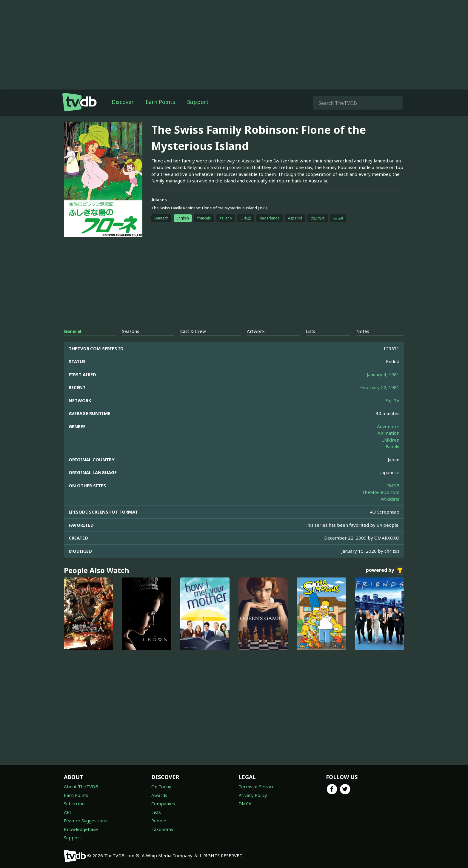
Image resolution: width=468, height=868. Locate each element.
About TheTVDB (81, 786)
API (67, 812)
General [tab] (73, 331)
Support (198, 102)
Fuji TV (392, 400)
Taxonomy (162, 829)
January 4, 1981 (383, 374)
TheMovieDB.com (381, 492)
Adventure (388, 426)
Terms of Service (257, 786)
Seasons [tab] (131, 331)
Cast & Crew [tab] (193, 331)
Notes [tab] (363, 331)
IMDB (393, 486)
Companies (163, 804)
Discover (123, 102)
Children (390, 440)
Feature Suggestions (85, 821)
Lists (156, 812)
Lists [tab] (310, 331)
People (159, 821)
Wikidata (390, 499)
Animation (388, 433)
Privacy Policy (253, 795)
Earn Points (160, 102)
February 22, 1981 (380, 387)
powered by (385, 571)
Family (392, 446)
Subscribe (74, 804)
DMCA (245, 804)
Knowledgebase (81, 829)
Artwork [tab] (256, 331)
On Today (161, 786)
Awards (159, 795)
